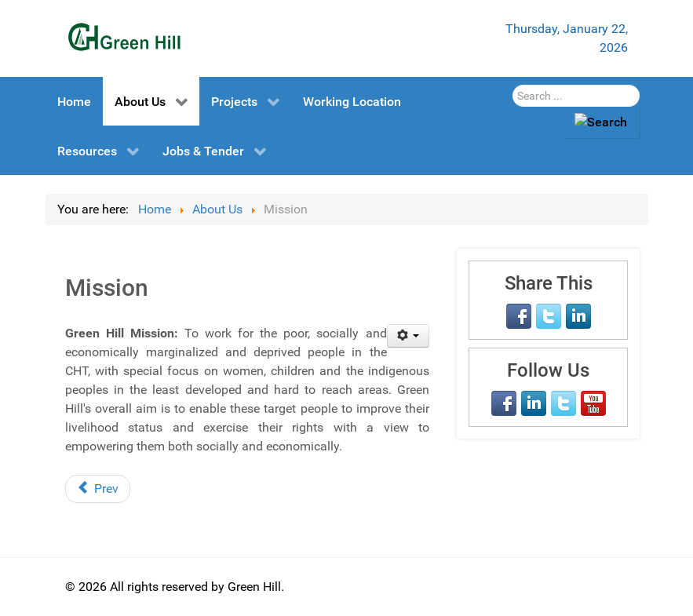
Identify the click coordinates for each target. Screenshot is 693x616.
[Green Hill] (124, 37)
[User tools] (409, 336)
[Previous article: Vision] (98, 489)
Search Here (513, 85)
